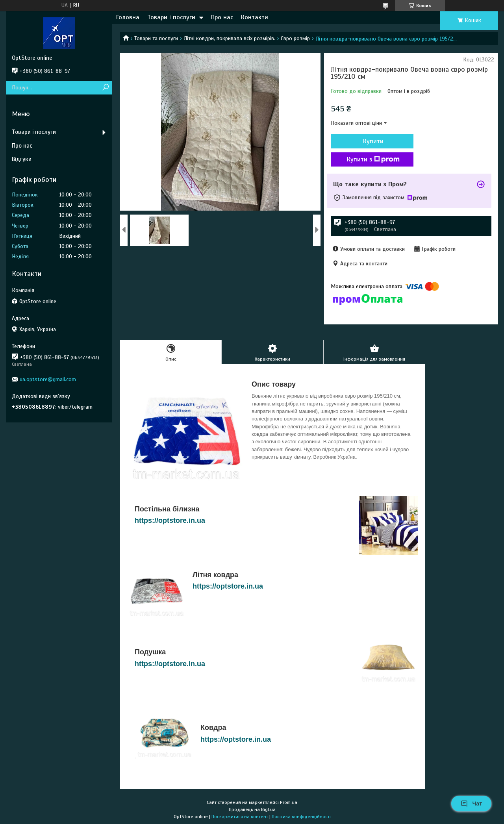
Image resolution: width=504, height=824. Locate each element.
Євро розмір (295, 38)
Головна (128, 17)
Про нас (222, 17)
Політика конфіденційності (301, 817)
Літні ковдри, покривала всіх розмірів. (230, 38)
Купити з (373, 159)
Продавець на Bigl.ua (252, 809)
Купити (373, 141)
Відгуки (22, 159)
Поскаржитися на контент (240, 817)
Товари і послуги (171, 17)
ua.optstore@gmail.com (48, 379)
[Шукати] (105, 88)
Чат (471, 804)
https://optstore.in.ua (170, 520)
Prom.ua (289, 802)
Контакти (255, 17)
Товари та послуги (156, 38)
